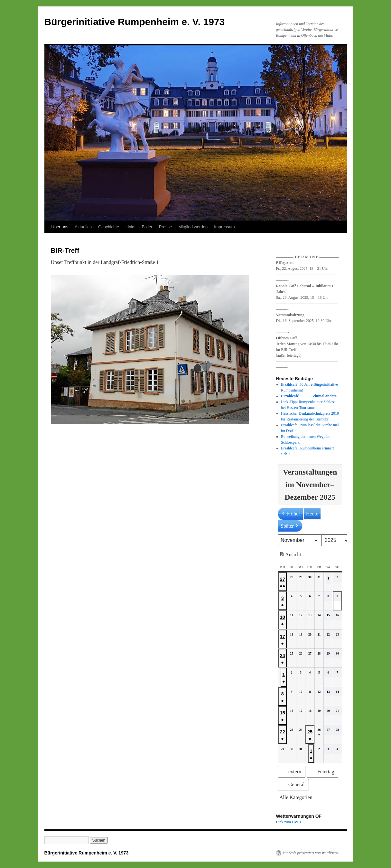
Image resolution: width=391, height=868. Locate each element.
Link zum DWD (289, 822)
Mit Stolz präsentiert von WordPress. (311, 853)
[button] (292, 772)
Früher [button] (290, 514)
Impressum (224, 227)
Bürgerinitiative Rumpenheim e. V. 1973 (135, 22)
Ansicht (291, 556)
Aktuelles (83, 227)
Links (130, 227)
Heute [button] (312, 514)
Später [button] (290, 526)
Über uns (60, 227)
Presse (165, 227)
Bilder (147, 227)
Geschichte (109, 227)
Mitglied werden (193, 227)
